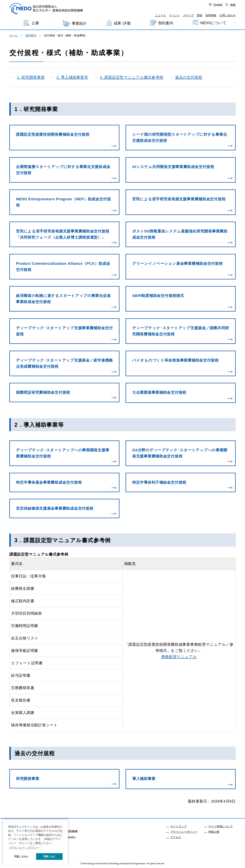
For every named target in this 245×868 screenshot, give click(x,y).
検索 (233, 5)
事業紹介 (79, 23)
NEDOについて (213, 23)
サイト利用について (221, 826)
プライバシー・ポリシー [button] (24, 848)
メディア (188, 15)
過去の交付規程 (189, 77)
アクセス (176, 837)
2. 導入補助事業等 (72, 77)
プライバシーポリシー (184, 832)
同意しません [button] (21, 856)
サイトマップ (178, 826)
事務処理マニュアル (179, 657)
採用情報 (211, 15)
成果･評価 (122, 23)
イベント (174, 15)
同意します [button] (49, 856)
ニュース (160, 15)
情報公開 (214, 832)
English (218, 5)
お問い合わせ (227, 15)
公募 (35, 23)
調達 (200, 15)
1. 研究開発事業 (31, 77)
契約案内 (166, 23)
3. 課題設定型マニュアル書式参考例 (132, 77)
